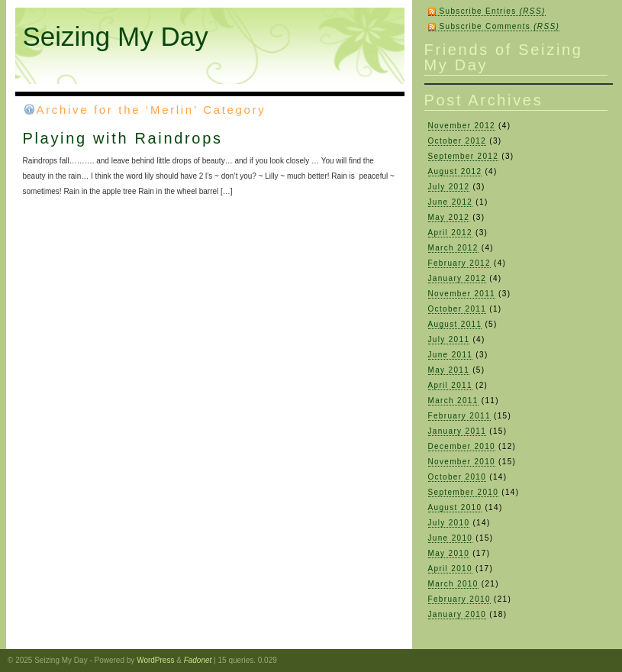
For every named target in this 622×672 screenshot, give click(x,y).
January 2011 (458, 431)
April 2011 (450, 385)
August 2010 (455, 507)
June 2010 (451, 538)
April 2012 (450, 233)
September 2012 (464, 156)
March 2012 (453, 248)
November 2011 (462, 294)
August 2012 (455, 171)
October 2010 (458, 477)
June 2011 (451, 355)
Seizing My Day (116, 36)
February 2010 (459, 599)
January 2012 (458, 278)
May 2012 (449, 217)
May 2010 (449, 553)
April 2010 (450, 569)
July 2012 (449, 187)
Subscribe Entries (493, 11)
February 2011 (459, 416)
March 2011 (453, 401)
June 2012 (451, 202)
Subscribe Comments (500, 26)
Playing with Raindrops (123, 138)
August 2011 (455, 324)
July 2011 (449, 339)
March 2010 (453, 584)
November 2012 (462, 126)
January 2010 (458, 614)
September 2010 (464, 492)
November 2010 (462, 462)
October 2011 (458, 309)
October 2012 (458, 141)
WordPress (155, 660)
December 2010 (462, 446)
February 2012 (459, 263)
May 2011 (449, 370)
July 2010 (449, 523)
